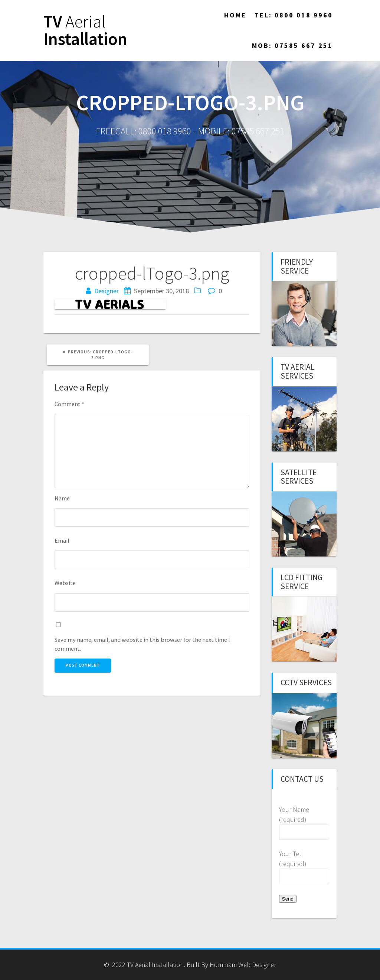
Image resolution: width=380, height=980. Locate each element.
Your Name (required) (304, 821)
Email (62, 540)
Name (62, 498)
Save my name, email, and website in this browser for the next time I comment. (142, 644)
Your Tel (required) (304, 865)
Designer (107, 291)
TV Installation (85, 30)
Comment (69, 404)
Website (65, 583)
